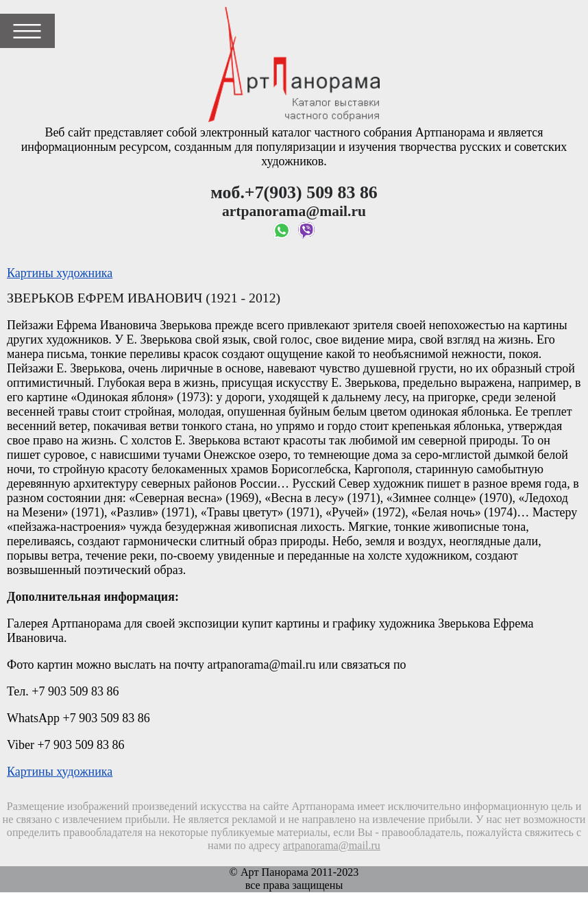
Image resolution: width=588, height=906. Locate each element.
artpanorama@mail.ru (332, 846)
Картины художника (60, 273)
